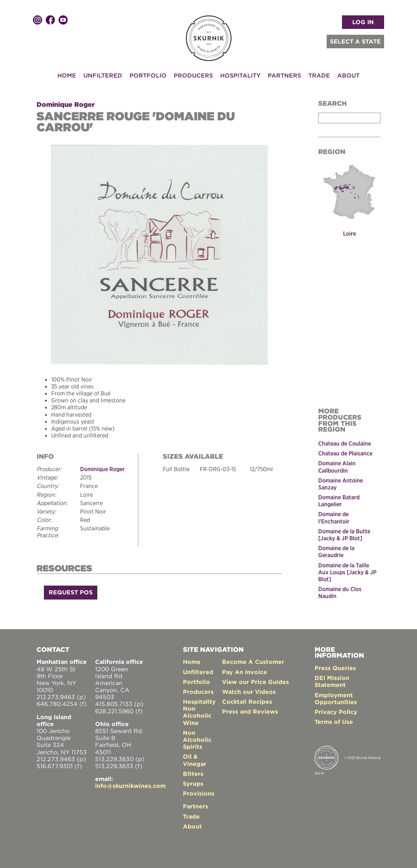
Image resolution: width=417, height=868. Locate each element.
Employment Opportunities (336, 698)
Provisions (199, 793)
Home (67, 75)
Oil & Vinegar (195, 760)
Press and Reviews (250, 711)
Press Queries (335, 668)
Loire (350, 233)
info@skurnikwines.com (130, 786)
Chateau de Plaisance (345, 453)
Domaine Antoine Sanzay (341, 484)
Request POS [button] (71, 592)
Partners (284, 75)
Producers (193, 75)
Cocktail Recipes (247, 702)
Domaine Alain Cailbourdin (337, 467)
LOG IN (363, 22)
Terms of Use (334, 722)
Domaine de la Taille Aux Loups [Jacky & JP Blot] (347, 572)
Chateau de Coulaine (345, 443)
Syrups (193, 784)
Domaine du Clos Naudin (340, 592)
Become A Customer (253, 662)
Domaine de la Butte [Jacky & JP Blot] (344, 535)
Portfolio (148, 75)
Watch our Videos (249, 692)
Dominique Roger (66, 104)
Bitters (193, 774)
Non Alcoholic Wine (197, 715)
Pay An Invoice (245, 672)
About (348, 75)
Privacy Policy (336, 712)
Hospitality (240, 75)
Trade (319, 75)
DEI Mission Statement (332, 681)
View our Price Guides (256, 682)
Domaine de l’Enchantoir (334, 517)
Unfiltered (103, 75)
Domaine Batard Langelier (339, 501)
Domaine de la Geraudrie (336, 551)
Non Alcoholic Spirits (197, 740)
